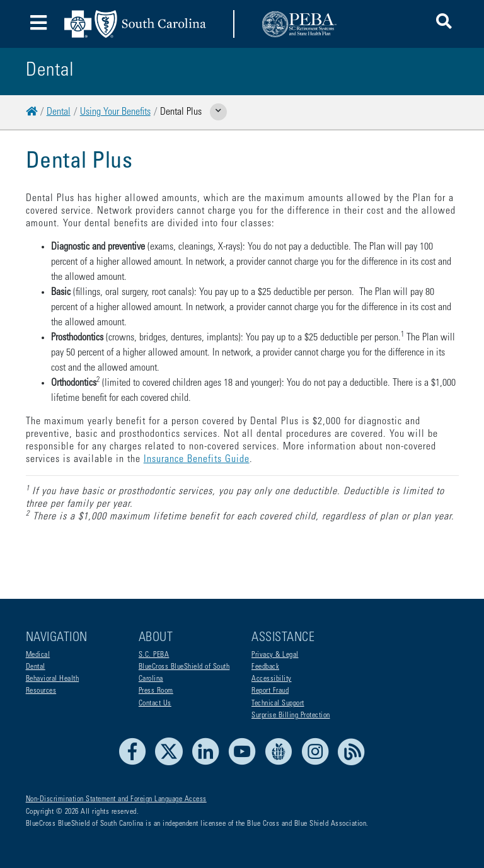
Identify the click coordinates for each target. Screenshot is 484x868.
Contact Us (155, 703)
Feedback (265, 667)
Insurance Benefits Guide (197, 460)
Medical (38, 655)
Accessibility (272, 679)
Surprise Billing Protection (291, 715)
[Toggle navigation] (39, 24)
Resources (41, 691)
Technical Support (278, 703)
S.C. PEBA (154, 655)
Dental (59, 112)
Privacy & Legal (275, 655)
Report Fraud (270, 691)
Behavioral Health (53, 679)
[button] (444, 24)
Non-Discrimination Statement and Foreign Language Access (116, 799)
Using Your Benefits (115, 112)
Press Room (156, 691)
